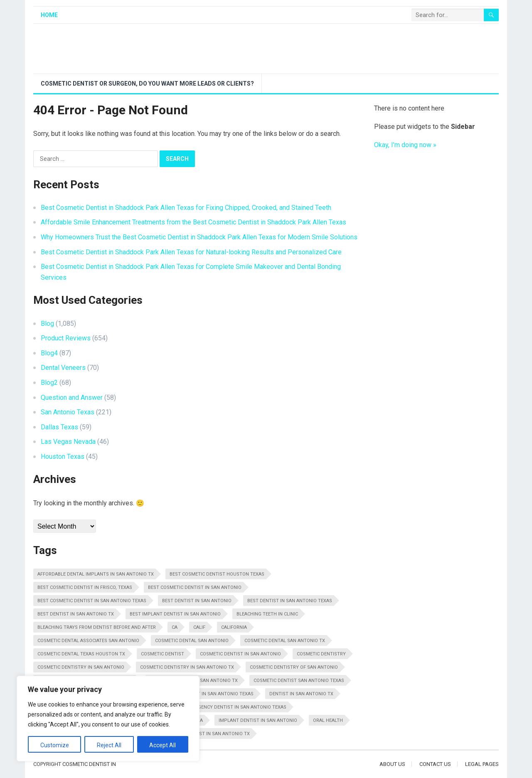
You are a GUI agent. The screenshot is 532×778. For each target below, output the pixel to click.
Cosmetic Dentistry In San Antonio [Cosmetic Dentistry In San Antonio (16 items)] (81, 667)
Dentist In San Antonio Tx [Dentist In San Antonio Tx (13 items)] (301, 694)
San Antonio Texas (68, 412)
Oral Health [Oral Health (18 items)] (328, 720)
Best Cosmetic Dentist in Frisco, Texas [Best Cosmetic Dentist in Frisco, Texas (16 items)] (85, 587)
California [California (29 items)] (234, 627)
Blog (47, 324)
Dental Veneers (63, 368)
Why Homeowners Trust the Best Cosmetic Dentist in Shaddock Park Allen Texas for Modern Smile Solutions (199, 237)
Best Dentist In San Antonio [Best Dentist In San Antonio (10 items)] (197, 601)
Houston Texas (63, 457)
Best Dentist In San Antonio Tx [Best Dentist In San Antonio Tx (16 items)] (76, 614)
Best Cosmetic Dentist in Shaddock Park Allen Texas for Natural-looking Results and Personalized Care (191, 252)
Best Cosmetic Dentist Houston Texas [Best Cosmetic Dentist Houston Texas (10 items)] (217, 574)
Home (49, 15)
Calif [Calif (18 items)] (199, 627)
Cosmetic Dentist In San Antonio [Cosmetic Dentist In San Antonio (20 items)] (240, 654)
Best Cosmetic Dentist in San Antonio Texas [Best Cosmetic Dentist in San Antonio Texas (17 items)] (92, 601)
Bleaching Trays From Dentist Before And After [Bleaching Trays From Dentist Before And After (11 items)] (97, 627)
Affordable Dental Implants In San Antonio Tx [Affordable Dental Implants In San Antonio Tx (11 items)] (96, 574)
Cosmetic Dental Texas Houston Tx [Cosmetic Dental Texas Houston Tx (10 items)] (81, 654)
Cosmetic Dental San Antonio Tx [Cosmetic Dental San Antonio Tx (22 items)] (285, 641)
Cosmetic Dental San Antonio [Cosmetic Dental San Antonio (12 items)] (192, 641)
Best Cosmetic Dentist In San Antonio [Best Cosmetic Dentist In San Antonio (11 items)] (195, 587)
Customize (55, 745)
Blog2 (49, 383)
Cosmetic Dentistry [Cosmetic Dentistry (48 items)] (321, 654)
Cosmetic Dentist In (89, 764)
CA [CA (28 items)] (175, 627)
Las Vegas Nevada (68, 442)
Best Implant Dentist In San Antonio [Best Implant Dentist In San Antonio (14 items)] (175, 614)
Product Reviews (66, 338)
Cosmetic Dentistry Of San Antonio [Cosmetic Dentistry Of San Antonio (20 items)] (294, 667)
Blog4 (49, 353)
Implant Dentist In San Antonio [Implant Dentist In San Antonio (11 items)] (258, 720)
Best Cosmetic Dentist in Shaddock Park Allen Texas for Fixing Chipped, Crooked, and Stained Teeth (186, 208)
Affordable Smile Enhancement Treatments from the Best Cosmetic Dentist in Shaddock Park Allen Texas (193, 222)
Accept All (163, 745)
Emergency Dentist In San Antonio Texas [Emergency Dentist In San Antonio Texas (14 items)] (236, 707)
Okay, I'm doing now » (405, 145)
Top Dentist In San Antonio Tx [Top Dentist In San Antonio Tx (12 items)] (212, 734)
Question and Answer (72, 398)
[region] (108, 719)
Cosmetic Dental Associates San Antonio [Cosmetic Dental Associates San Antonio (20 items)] (88, 641)
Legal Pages (482, 764)
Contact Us (435, 764)
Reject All (109, 745)
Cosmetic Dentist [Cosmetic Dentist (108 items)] (163, 654)
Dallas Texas (59, 427)
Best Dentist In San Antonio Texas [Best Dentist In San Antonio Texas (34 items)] (290, 601)
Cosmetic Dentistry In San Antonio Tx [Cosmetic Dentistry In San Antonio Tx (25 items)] (187, 667)
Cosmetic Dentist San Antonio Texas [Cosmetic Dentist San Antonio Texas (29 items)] (299, 681)
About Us (392, 764)
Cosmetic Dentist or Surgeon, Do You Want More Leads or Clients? (147, 84)
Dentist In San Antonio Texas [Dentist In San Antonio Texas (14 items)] (217, 694)
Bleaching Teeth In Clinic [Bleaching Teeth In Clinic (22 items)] (267, 614)
